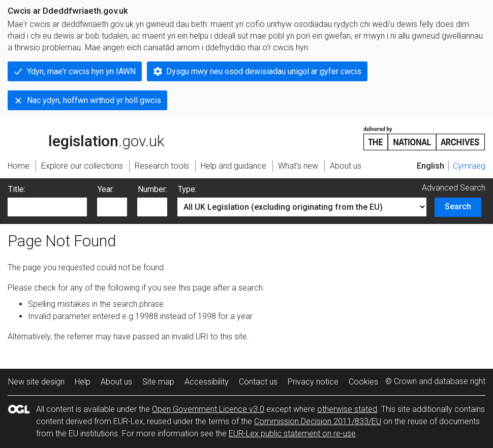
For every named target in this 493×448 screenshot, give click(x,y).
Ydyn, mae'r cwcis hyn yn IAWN (81, 71)
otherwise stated (347, 409)
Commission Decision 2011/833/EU (318, 421)
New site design (36, 382)
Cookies (363, 382)
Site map (158, 382)
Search (458, 206)
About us (116, 382)
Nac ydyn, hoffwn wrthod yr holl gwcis (94, 100)
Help (83, 382)
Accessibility (207, 382)
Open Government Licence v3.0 (208, 409)
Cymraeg (469, 166)
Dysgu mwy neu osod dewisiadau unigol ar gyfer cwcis (264, 71)
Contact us (258, 382)
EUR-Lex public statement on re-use (292, 434)
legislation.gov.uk (86, 138)
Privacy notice (313, 382)
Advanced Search (454, 188)
